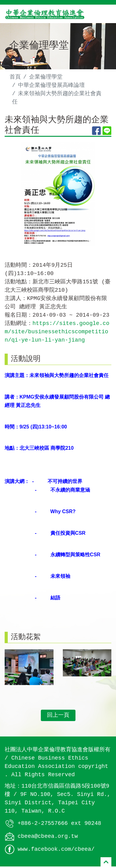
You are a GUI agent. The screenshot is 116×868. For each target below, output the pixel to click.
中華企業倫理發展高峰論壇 (51, 85)
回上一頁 (58, 717)
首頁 (15, 77)
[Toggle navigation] (102, 14)
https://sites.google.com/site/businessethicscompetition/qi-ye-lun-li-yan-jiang (57, 333)
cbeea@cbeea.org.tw (48, 838)
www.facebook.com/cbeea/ (56, 851)
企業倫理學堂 (46, 77)
